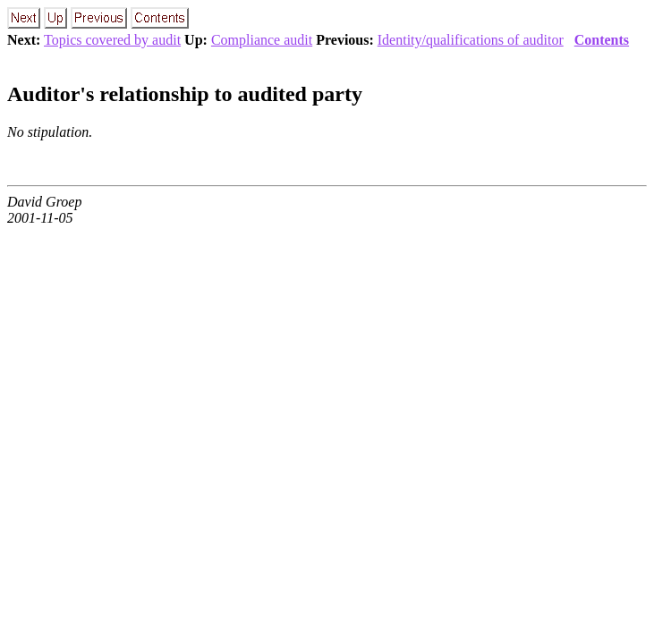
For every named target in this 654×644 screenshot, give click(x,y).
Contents (602, 40)
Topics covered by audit (112, 40)
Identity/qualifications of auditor (471, 40)
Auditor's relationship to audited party (185, 94)
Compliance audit (262, 40)
